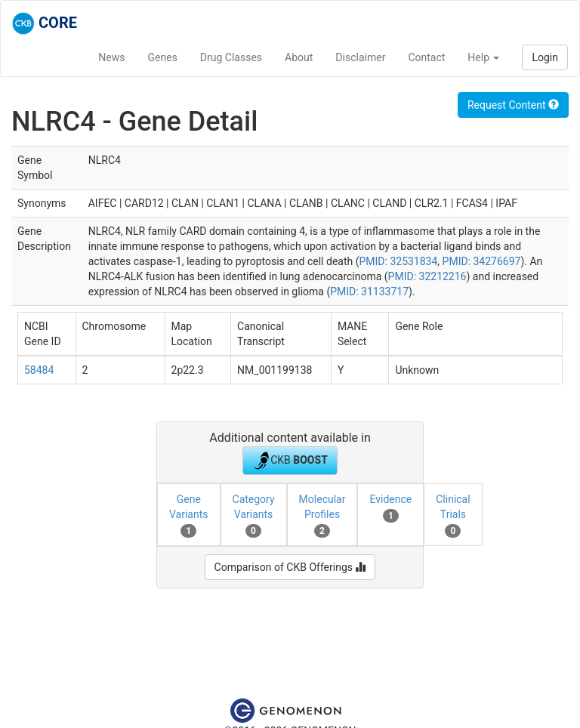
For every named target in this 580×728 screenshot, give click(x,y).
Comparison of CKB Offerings (290, 567)
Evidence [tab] (390, 507)
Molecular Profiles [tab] (322, 515)
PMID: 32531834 (398, 261)
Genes (163, 57)
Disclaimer (360, 57)
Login (545, 57)
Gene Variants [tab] (189, 515)
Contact (426, 57)
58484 (39, 370)
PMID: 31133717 (369, 292)
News (111, 57)
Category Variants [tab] (254, 515)
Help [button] (483, 57)
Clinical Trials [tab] (453, 515)
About (299, 57)
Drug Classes (231, 57)
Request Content (513, 105)
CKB (290, 461)
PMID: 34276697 (482, 261)
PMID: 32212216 (427, 276)
